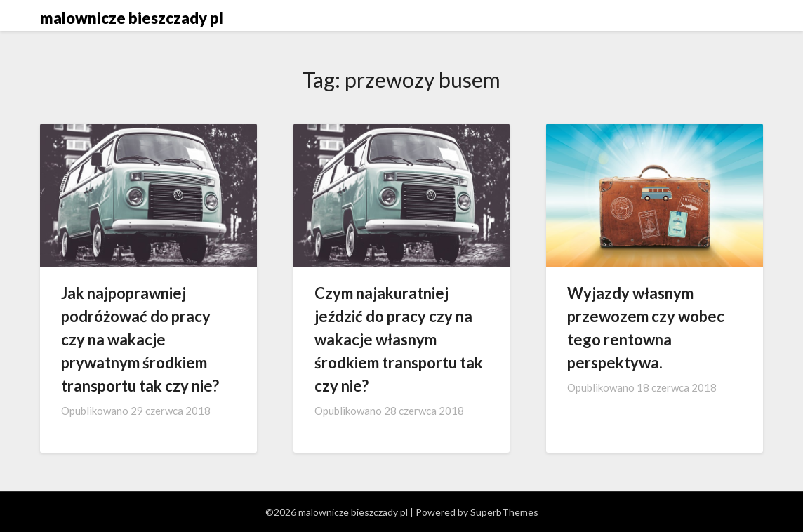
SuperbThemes (504, 512)
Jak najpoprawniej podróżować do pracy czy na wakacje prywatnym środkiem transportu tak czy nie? (140, 339)
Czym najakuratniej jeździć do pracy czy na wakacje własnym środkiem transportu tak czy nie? (399, 339)
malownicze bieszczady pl (132, 18)
